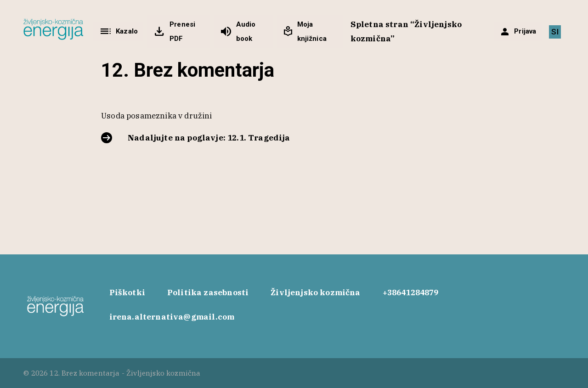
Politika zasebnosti (208, 292)
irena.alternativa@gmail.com (172, 317)
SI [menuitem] (555, 32)
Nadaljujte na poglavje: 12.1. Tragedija (209, 138)
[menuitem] (555, 32)
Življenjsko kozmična (315, 292)
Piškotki (127, 292)
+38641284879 (411, 292)
